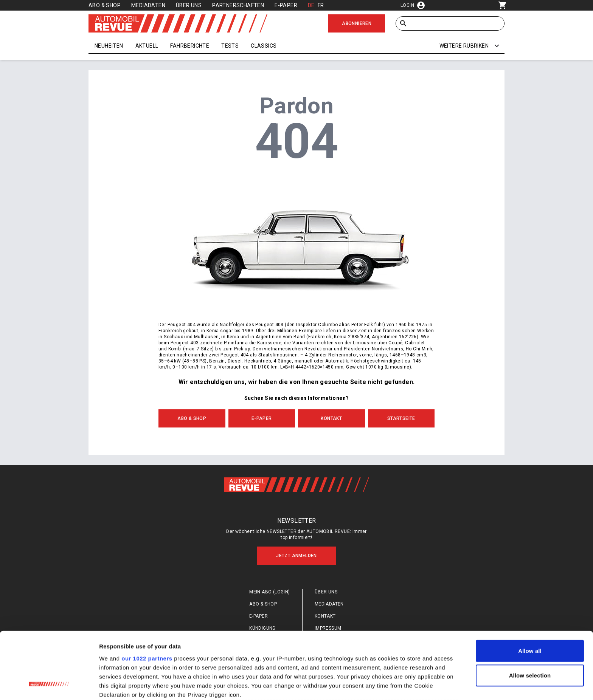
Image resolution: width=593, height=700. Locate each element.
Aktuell (147, 46)
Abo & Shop (105, 5)
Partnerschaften (238, 5)
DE (311, 5)
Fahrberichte (190, 46)
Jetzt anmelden (296, 556)
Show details (397, 685)
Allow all (530, 591)
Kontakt (331, 418)
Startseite (401, 418)
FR (321, 5)
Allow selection (530, 615)
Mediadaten (148, 5)
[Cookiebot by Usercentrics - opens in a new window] (49, 685)
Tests (230, 46)
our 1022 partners (147, 598)
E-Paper (286, 5)
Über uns (189, 5)
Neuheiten (109, 46)
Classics (264, 46)
